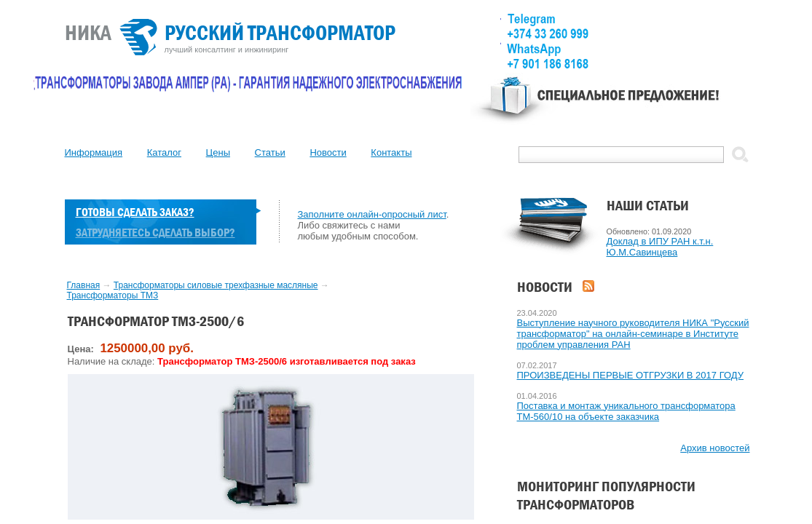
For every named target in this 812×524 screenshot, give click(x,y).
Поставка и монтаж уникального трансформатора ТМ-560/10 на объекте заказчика (626, 411)
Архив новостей (715, 448)
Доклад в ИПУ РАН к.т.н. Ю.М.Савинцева (660, 247)
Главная (84, 285)
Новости (328, 152)
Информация (94, 152)
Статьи (270, 152)
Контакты (391, 152)
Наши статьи (648, 206)
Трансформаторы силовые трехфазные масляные (216, 285)
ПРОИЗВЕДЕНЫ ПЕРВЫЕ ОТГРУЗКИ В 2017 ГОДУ (631, 375)
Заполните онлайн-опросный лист (372, 214)
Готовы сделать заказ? (135, 212)
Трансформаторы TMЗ (113, 295)
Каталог (164, 152)
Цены (218, 152)
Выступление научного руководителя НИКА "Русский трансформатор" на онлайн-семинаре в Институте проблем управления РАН (633, 334)
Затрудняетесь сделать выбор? (155, 233)
